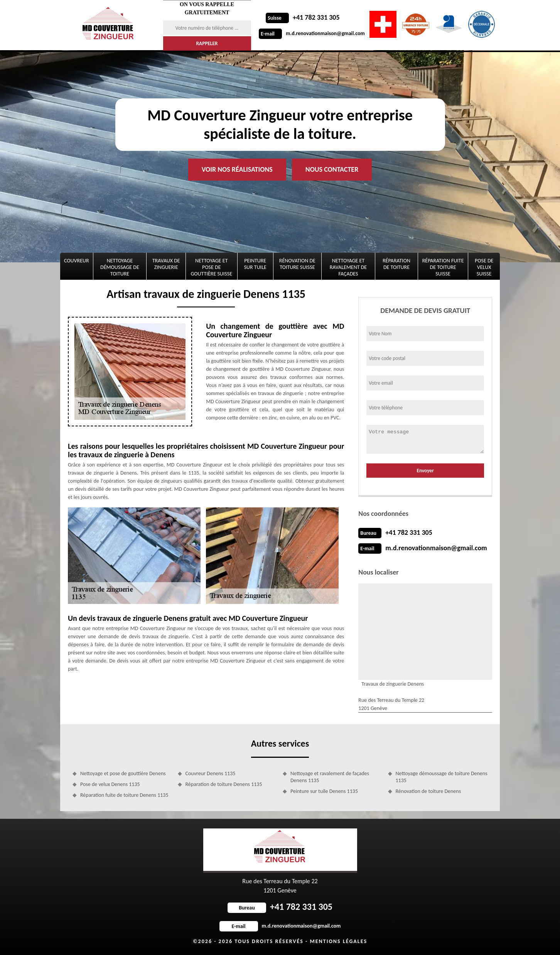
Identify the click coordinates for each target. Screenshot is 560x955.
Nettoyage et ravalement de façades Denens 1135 (330, 777)
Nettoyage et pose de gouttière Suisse (212, 267)
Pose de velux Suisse (484, 267)
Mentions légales (338, 941)
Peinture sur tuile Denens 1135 (324, 791)
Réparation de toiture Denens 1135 (224, 784)
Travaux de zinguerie (166, 264)
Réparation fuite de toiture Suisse (443, 267)
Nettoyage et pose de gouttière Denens (123, 773)
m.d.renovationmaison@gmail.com (312, 33)
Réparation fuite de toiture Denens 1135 (124, 795)
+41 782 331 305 (303, 17)
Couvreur (77, 261)
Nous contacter (332, 169)
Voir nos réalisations (237, 169)
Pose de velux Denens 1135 (110, 784)
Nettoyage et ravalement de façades (348, 267)
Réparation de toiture (396, 264)
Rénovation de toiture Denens (428, 791)
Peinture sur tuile (255, 264)
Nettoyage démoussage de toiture (120, 267)
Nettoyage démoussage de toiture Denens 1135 (442, 777)
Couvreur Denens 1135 (211, 773)
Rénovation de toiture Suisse (297, 264)
